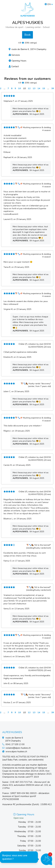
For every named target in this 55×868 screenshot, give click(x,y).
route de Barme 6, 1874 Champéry (27, 49)
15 (44, 88)
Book (27, 35)
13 (34, 88)
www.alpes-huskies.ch (16, 752)
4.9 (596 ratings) (27, 43)
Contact (14, 66)
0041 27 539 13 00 (15, 744)
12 (29, 88)
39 (53, 88)
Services (14, 55)
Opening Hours (18, 61)
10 (20, 88)
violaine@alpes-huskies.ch (18, 748)
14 (39, 88)
